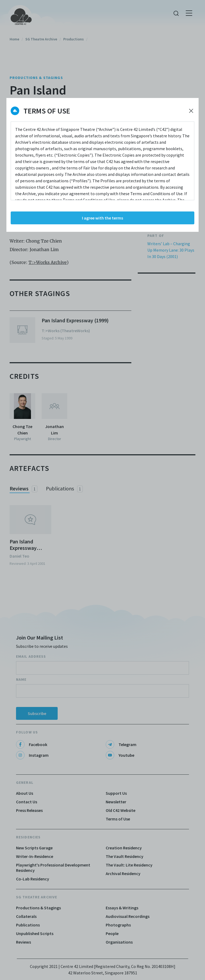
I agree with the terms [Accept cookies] (102, 218)
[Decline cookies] (191, 111)
